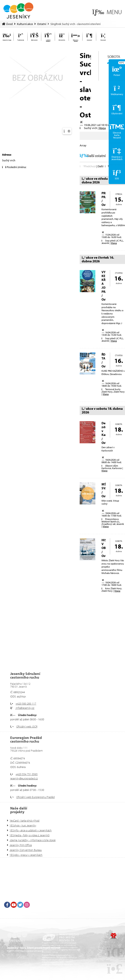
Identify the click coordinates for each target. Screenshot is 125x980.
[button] (107, 12)
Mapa (102, 128)
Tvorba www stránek (113, 936)
